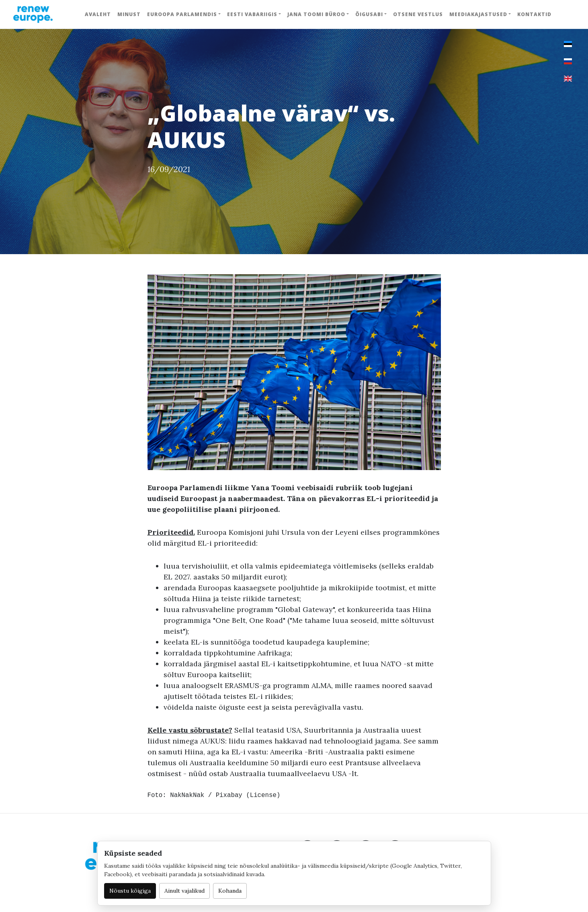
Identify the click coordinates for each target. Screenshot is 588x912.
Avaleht (98, 14)
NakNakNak (187, 795)
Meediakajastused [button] (478, 14)
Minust (129, 14)
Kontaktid (534, 14)
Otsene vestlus (418, 14)
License (263, 795)
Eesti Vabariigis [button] (252, 14)
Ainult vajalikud (184, 891)
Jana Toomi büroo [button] (316, 14)
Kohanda (230, 891)
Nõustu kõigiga (130, 891)
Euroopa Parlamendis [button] (182, 14)
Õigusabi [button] (369, 14)
